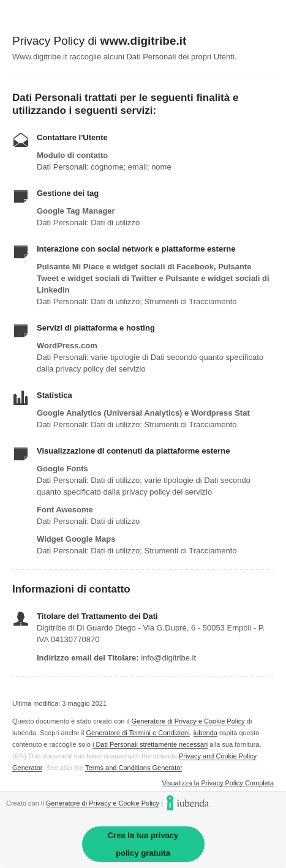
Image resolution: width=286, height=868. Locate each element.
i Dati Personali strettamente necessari (150, 744)
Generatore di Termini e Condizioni (137, 733)
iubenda (205, 733)
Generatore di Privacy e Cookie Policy (188, 721)
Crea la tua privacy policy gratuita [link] (143, 844)
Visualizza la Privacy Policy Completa (218, 783)
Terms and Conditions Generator (134, 768)
